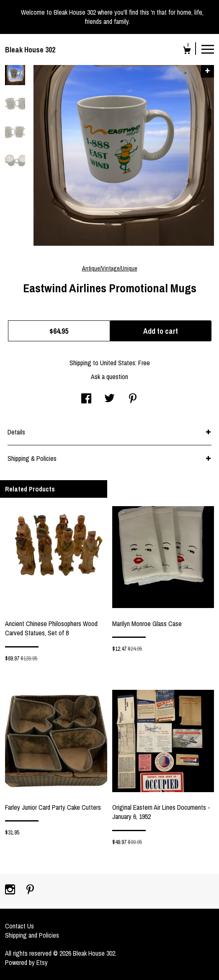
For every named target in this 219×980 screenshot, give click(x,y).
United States (118, 363)
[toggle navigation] (208, 49)
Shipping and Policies (32, 935)
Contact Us (19, 926)
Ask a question (109, 377)
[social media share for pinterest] (133, 399)
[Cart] (187, 51)
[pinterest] (30, 890)
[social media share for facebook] (86, 399)
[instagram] (11, 890)
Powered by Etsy (26, 962)
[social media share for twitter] (109, 399)
